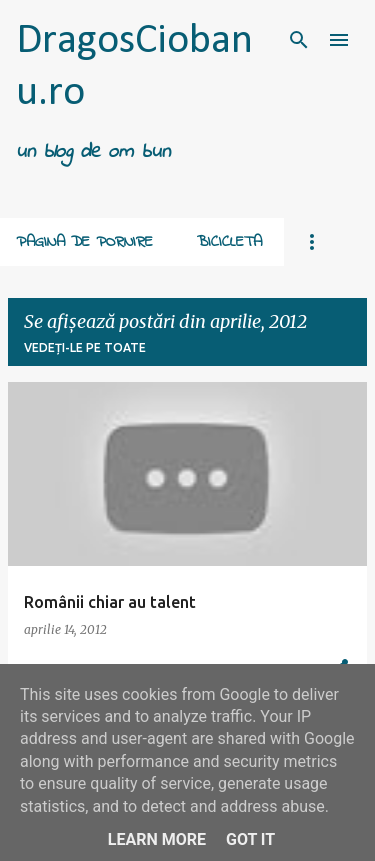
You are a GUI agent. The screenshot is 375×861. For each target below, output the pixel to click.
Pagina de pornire (84, 242)
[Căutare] (299, 40)
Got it (250, 839)
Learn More (157, 839)
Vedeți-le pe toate (85, 347)
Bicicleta (229, 242)
